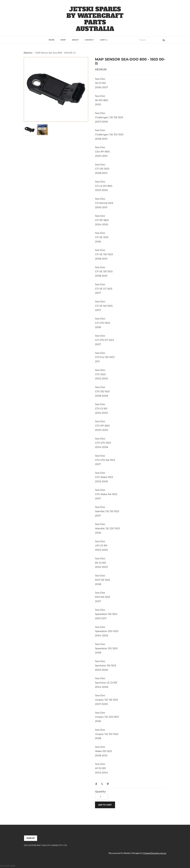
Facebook (97, 784)
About (75, 40)
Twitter (103, 784)
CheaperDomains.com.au (155, 853)
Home (52, 40)
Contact (89, 40)
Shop (63, 40)
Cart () (104, 40)
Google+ (114, 783)
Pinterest (108, 784)
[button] (105, 805)
